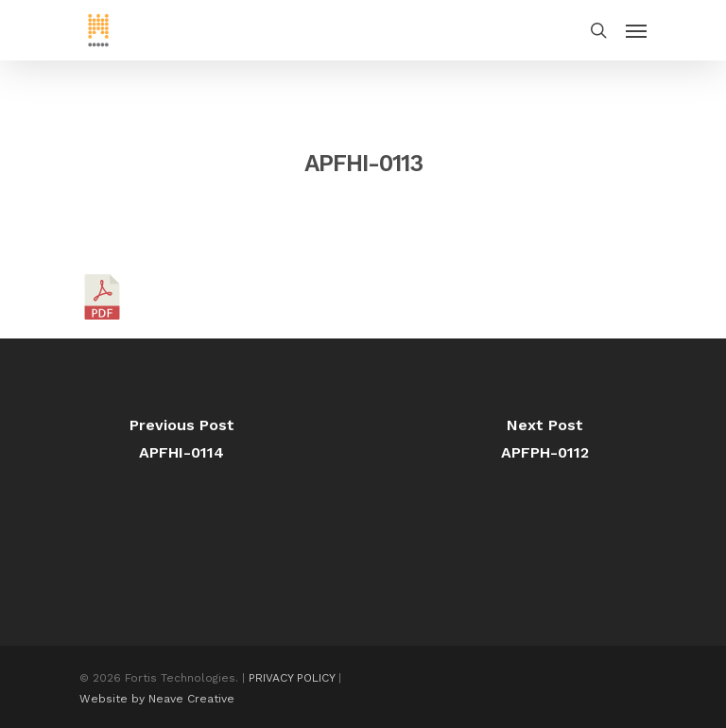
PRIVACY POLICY (292, 678)
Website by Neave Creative (157, 699)
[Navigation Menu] (636, 30)
